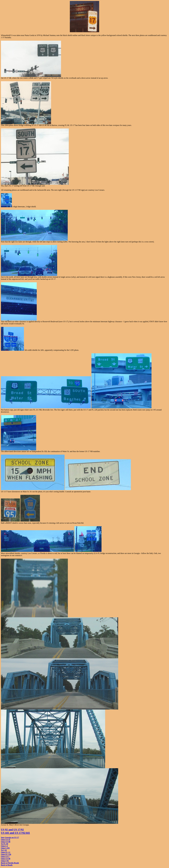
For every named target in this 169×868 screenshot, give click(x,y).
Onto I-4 (4, 846)
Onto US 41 (6, 840)
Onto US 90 (6, 859)
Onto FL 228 (6, 854)
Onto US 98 (6, 842)
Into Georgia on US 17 (10, 837)
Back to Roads (7, 865)
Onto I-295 (5, 848)
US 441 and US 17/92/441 (15, 833)
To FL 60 (5, 844)
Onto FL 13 (6, 852)
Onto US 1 (5, 857)
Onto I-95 (5, 861)
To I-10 (4, 850)
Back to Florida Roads (10, 863)
